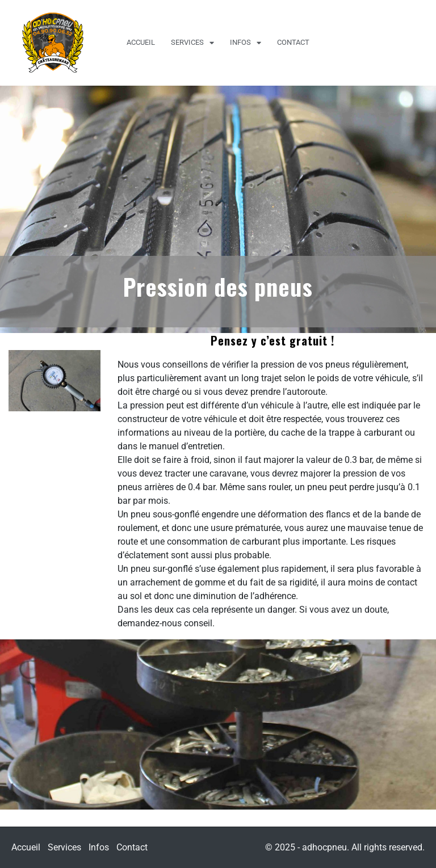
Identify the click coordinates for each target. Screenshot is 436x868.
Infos (246, 43)
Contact (293, 42)
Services (192, 43)
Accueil (141, 42)
